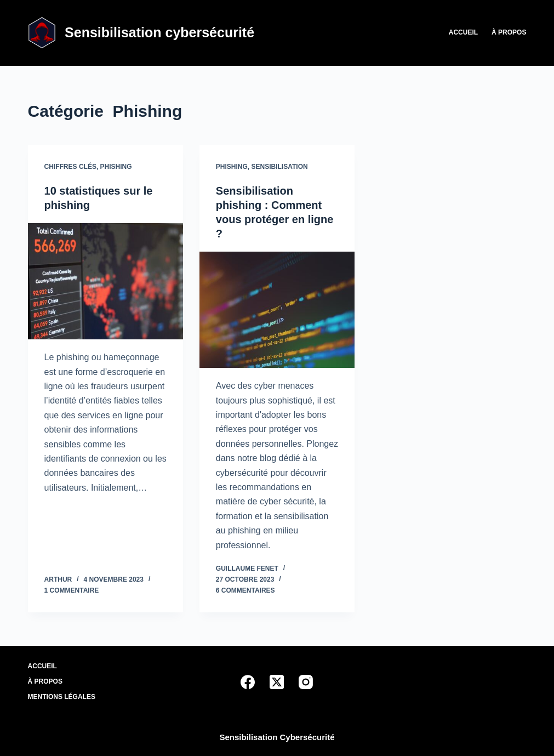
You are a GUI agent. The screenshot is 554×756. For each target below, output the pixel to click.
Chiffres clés (70, 167)
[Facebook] (248, 682)
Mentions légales (62, 697)
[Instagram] (306, 682)
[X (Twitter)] (277, 682)
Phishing (116, 167)
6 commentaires (245, 590)
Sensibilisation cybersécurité (159, 32)
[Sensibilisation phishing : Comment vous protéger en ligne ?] (277, 310)
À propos (509, 32)
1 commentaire (72, 590)
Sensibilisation (280, 167)
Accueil (463, 32)
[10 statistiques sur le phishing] (105, 281)
